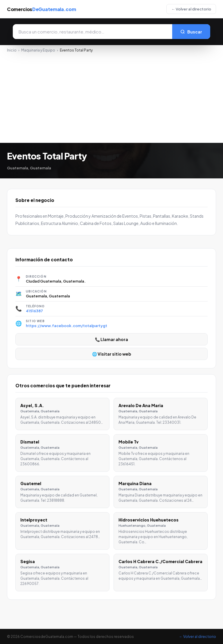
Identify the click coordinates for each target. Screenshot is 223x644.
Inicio (12, 50)
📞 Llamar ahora (111, 339)
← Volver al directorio (191, 9)
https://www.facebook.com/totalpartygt (66, 326)
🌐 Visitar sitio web (112, 354)
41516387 (34, 311)
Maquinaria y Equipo (38, 50)
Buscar (191, 32)
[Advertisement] (111, 96)
